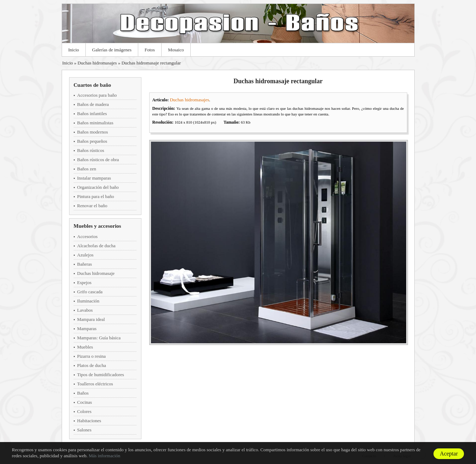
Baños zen (87, 169)
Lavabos (85, 310)
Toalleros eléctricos (95, 384)
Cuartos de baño (93, 85)
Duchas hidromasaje (96, 273)
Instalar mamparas (94, 178)
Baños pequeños (92, 141)
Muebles (85, 347)
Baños (83, 393)
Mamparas (87, 329)
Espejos (84, 282)
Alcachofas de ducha (96, 246)
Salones (84, 430)
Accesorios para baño (97, 95)
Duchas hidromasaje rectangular (151, 63)
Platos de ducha (92, 365)
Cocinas (85, 402)
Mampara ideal (91, 319)
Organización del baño (98, 187)
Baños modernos (93, 132)
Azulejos (85, 255)
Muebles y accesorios (97, 226)
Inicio (74, 50)
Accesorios (88, 236)
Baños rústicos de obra (98, 160)
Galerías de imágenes (112, 50)
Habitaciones (89, 421)
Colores (84, 411)
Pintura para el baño (96, 196)
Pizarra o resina (92, 356)
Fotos (150, 50)
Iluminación (88, 301)
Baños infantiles (92, 114)
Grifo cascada (90, 292)
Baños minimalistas (95, 123)
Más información (104, 456)
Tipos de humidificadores (101, 375)
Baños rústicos (91, 150)
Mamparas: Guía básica (99, 338)
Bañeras (85, 264)
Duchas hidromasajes (97, 63)
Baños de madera (93, 104)
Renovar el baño (92, 206)
